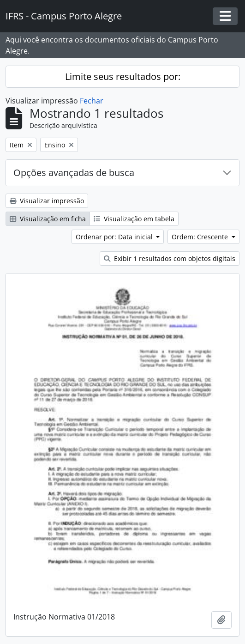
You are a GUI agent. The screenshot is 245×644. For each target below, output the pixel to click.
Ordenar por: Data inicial (115, 237)
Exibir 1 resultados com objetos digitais (170, 258)
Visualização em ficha (48, 219)
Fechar (92, 101)
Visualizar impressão (47, 201)
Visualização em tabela (134, 219)
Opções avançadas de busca (74, 173)
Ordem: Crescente (201, 237)
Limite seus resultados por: (123, 76)
